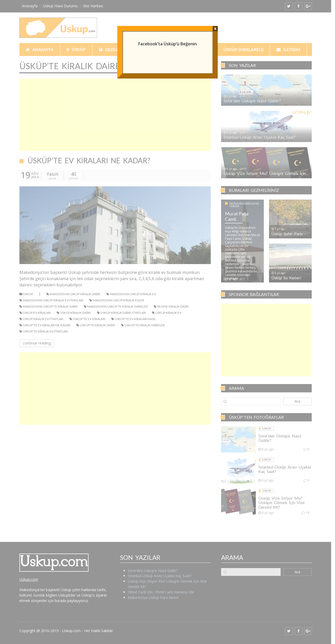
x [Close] (215, 29)
